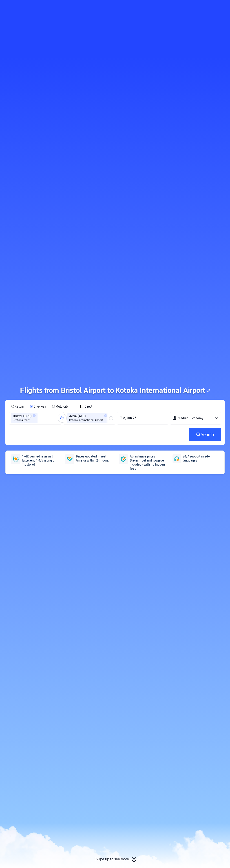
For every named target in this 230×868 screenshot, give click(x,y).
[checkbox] (86, 406)
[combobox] (40, 418)
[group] (35, 418)
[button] (193, 7)
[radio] (18, 406)
